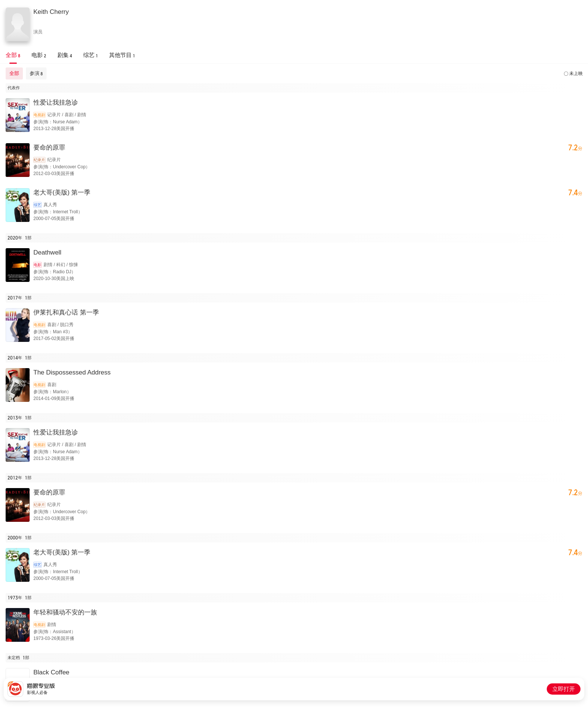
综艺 (37, 205)
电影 (37, 265)
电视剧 (39, 115)
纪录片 (39, 160)
